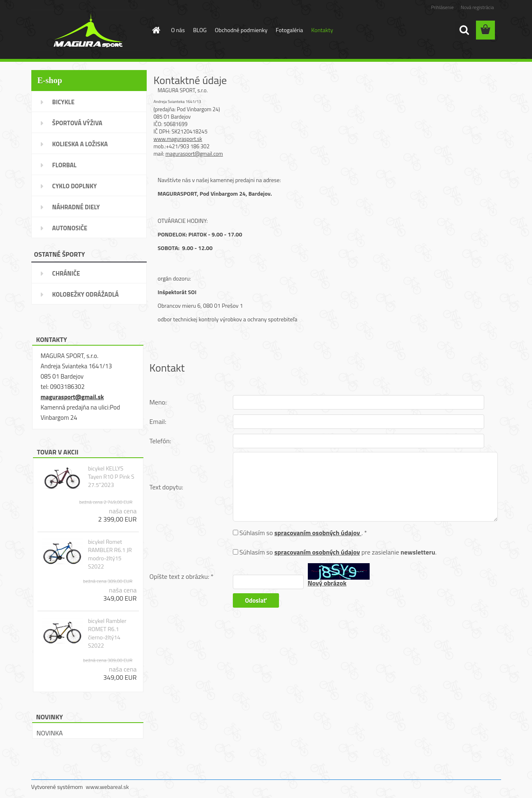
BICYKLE (63, 102)
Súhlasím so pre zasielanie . (338, 552)
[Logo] (88, 30)
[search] (464, 30)
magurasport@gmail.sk (72, 397)
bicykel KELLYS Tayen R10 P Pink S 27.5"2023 (111, 477)
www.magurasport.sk (178, 139)
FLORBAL (64, 165)
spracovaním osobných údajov (318, 533)
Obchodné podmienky (241, 30)
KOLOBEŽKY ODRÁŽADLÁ (86, 294)
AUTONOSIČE (70, 228)
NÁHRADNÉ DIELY (76, 207)
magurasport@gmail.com (194, 154)
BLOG (200, 30)
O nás (178, 30)
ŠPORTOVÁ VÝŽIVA (77, 123)
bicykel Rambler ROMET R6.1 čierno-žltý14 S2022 (107, 633)
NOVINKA (50, 733)
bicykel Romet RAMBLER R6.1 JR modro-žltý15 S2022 (110, 554)
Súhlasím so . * (303, 533)
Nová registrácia (477, 7)
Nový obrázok (327, 583)
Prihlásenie (442, 7)
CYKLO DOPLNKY (75, 186)
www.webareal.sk (107, 787)
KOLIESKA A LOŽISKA (80, 144)
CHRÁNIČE (66, 273)
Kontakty (322, 30)
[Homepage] (155, 30)
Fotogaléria (289, 30)
